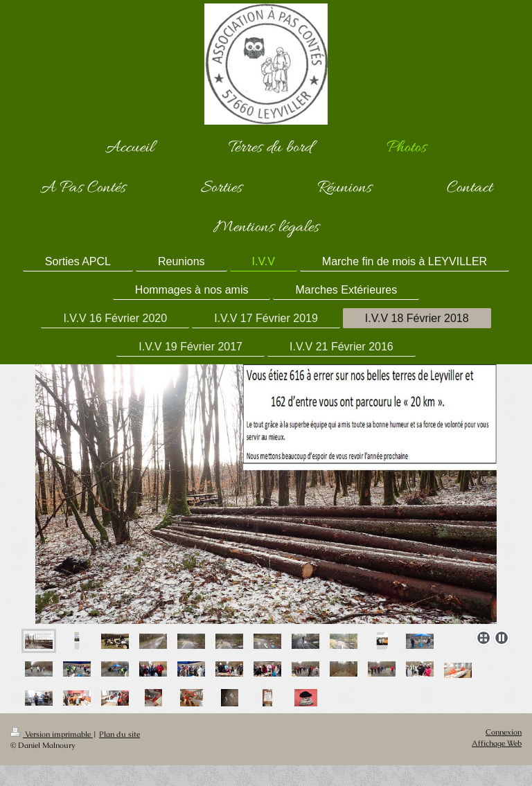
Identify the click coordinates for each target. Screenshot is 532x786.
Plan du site (119, 734)
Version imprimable (52, 734)
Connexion (504, 732)
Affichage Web (497, 743)
